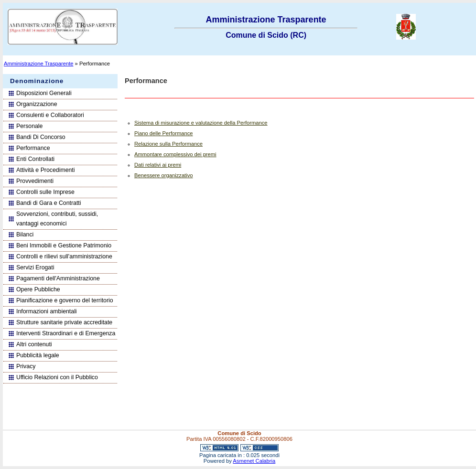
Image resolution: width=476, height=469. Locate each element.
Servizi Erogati (35, 267)
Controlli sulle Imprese (45, 192)
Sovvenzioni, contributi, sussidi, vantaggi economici (57, 219)
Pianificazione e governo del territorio (65, 300)
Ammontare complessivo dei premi (175, 154)
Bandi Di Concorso (41, 137)
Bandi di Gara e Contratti (49, 203)
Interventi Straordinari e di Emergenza (66, 333)
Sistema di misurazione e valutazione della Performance (201, 123)
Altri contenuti (34, 344)
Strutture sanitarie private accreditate (64, 322)
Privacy (26, 366)
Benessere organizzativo (164, 175)
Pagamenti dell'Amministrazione (58, 278)
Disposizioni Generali (44, 93)
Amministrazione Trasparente (39, 64)
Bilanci (25, 234)
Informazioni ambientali (47, 311)
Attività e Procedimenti (46, 170)
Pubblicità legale (38, 355)
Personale (29, 126)
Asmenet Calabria (254, 461)
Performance (33, 148)
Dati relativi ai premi (158, 165)
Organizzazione (37, 104)
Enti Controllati (35, 159)
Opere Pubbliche (38, 289)
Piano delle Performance (164, 133)
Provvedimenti (35, 181)
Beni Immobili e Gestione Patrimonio (64, 245)
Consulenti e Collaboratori (50, 115)
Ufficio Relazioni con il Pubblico (57, 377)
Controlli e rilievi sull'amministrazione (64, 256)
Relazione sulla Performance (168, 144)
